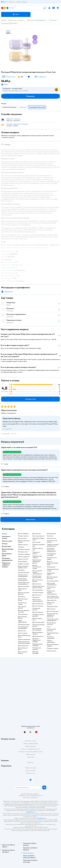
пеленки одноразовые (51, 641)
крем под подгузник (38, 536)
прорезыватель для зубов (53, 634)
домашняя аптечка (38, 636)
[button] (16, 14)
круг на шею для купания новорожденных (37, 572)
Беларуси (35, 797)
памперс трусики (23, 536)
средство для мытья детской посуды (38, 587)
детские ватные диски (23, 649)
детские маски (37, 584)
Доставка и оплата (30, 741)
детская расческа (23, 646)
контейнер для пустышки (51, 624)
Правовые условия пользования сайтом (30, 796)
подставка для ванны (51, 588)
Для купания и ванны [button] (7, 555)
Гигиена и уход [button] (7, 541)
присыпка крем (52, 651)
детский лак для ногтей (23, 600)
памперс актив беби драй (38, 545)
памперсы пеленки (53, 648)
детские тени (22, 631)
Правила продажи (30, 746)
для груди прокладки (36, 652)
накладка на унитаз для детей (38, 615)
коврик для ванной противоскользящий (24, 642)
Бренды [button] (5, 534)
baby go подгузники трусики (24, 541)
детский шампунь (38, 612)
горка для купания (52, 607)
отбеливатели (51, 567)
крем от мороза (23, 633)
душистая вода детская (22, 617)
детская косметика (24, 586)
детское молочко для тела (38, 581)
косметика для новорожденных (23, 579)
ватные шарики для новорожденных (24, 583)
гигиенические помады (22, 604)
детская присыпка (38, 604)
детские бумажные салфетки (53, 645)
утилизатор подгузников (51, 638)
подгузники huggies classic (38, 539)
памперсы (21, 547)
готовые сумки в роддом (52, 558)
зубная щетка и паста (22, 590)
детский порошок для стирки (52, 578)
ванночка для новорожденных (52, 584)
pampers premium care (38, 549)
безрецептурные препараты (37, 645)
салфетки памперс (23, 564)
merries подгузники (24, 557)
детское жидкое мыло (37, 619)
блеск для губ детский (22, 607)
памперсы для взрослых (37, 649)
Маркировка (8, 292)
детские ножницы (38, 606)
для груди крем (51, 534)
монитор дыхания (38, 590)
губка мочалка (51, 609)
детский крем (37, 534)
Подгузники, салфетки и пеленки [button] (6, 565)
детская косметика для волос (24, 593)
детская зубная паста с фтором (37, 629)
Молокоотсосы (51, 538)
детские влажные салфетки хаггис (23, 567)
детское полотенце (53, 611)
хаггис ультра (36, 542)
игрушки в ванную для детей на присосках (52, 615)
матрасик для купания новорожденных (52, 592)
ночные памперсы (38, 593)
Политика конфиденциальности (30, 749)
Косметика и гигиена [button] (6, 537)
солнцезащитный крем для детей (23, 628)
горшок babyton (23, 561)
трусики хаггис (22, 538)
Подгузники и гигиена (16, 20)
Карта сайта (31, 757)
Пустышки (53, 20)
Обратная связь (30, 754)
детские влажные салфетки (38, 633)
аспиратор (21, 570)
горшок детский (52, 600)
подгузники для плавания (37, 557)
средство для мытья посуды (53, 570)
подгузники (36, 597)
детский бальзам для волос (24, 636)
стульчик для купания (36, 609)
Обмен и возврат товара (31, 744)
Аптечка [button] (5, 544)
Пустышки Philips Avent (9, 23)
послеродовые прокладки (51, 555)
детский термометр (38, 622)
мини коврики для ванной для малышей (53, 597)
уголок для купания (53, 581)
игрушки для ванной (24, 639)
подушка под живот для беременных (53, 545)
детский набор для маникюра (24, 611)
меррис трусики (23, 545)
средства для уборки (51, 574)
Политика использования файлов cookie (31, 752)
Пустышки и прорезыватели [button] (7, 559)
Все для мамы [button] (7, 546)
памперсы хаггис (23, 552)
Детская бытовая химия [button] (8, 550)
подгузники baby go (24, 554)
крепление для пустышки (51, 630)
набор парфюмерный (22, 621)
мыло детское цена (24, 624)
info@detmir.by (30, 812)
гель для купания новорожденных (23, 576)
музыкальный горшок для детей (38, 600)
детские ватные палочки (23, 653)
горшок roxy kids (23, 559)
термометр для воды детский (38, 625)
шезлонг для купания (51, 603)
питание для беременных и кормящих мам (51, 550)
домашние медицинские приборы (36, 640)
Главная (4, 20)
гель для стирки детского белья (37, 577)
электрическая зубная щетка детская (37, 561)
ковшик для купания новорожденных (53, 620)
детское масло (37, 595)
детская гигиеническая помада (37, 567)
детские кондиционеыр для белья (53, 563)
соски (49, 627)
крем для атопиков (24, 573)
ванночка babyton (23, 534)
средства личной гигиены (52, 541)
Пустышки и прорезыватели (36, 20)
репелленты (21, 597)
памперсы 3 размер (24, 549)
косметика (50, 536)
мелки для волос (23, 614)
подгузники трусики (36, 553)
